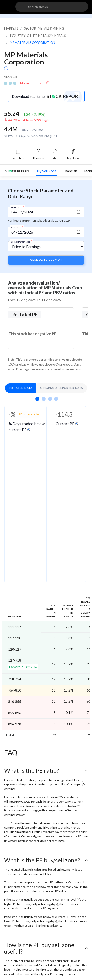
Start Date (17, 207)
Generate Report (46, 260)
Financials (70, 171)
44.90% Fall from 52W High (28, 120)
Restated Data (21, 388)
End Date (17, 227)
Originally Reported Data (62, 388)
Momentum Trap (32, 83)
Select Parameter (21, 241)
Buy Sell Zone (46, 171)
